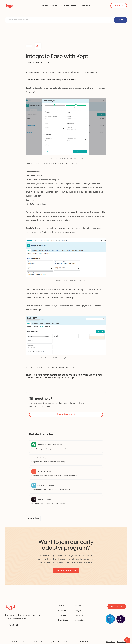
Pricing (74, 6)
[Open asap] (127, 640)
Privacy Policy (110, 642)
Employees (65, 6)
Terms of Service (122, 642)
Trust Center (63, 620)
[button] (85, 6)
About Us (79, 616)
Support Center (82, 620)
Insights (78, 611)
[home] (17, 6)
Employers (54, 6)
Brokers (45, 6)
